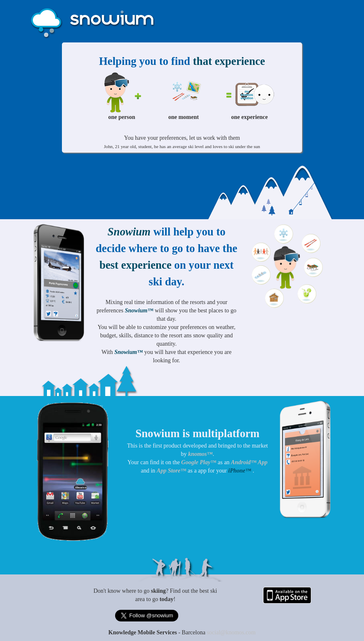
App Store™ (171, 471)
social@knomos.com (231, 632)
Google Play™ (199, 462)
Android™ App (249, 462)
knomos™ (200, 454)
